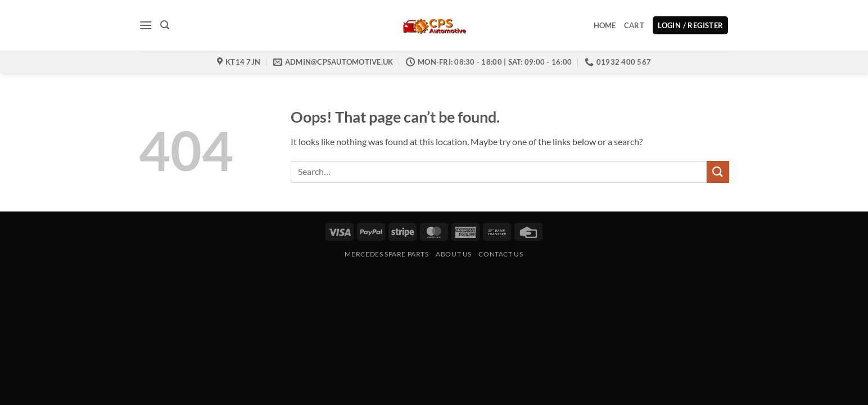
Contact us (501, 254)
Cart (634, 25)
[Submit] (718, 172)
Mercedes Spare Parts (386, 254)
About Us (454, 254)
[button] (146, 25)
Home (605, 25)
